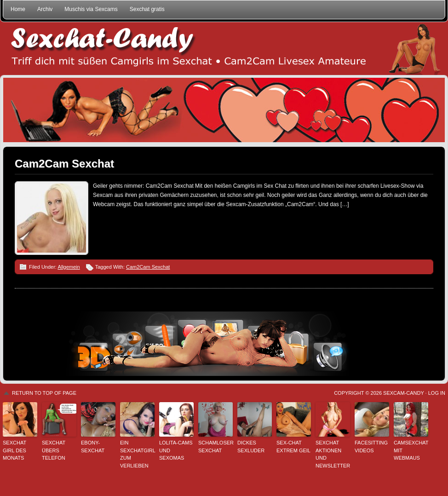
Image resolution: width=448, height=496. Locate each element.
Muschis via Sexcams (91, 9)
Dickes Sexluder (251, 447)
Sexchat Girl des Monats (14, 450)
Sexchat (224, 49)
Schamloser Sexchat (215, 447)
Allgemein (69, 267)
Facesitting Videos (371, 447)
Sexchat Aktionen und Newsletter (333, 454)
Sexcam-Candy (403, 393)
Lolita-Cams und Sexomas (176, 450)
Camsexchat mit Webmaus (411, 450)
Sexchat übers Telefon (54, 450)
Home (18, 9)
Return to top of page (44, 393)
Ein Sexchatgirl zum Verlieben (137, 454)
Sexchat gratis (147, 9)
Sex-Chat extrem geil (293, 447)
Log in (437, 393)
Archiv (45, 9)
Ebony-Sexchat (93, 447)
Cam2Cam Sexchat (64, 164)
